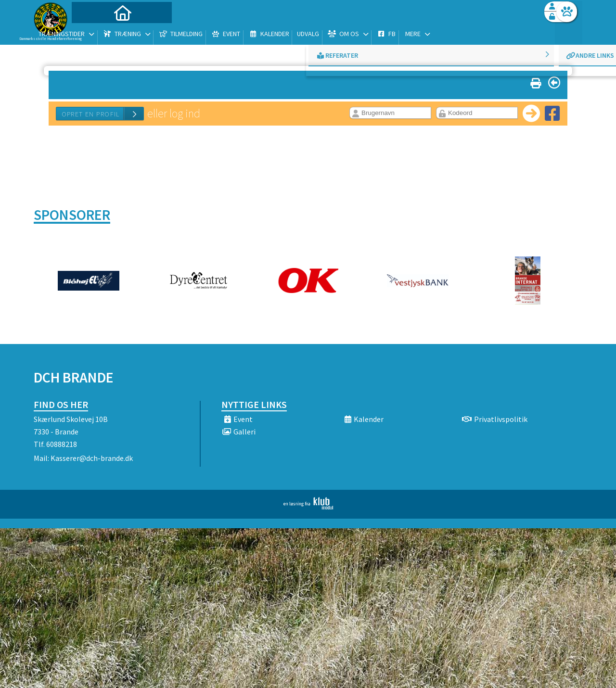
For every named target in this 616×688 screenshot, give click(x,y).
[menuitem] (94, 32)
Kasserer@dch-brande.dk (92, 458)
